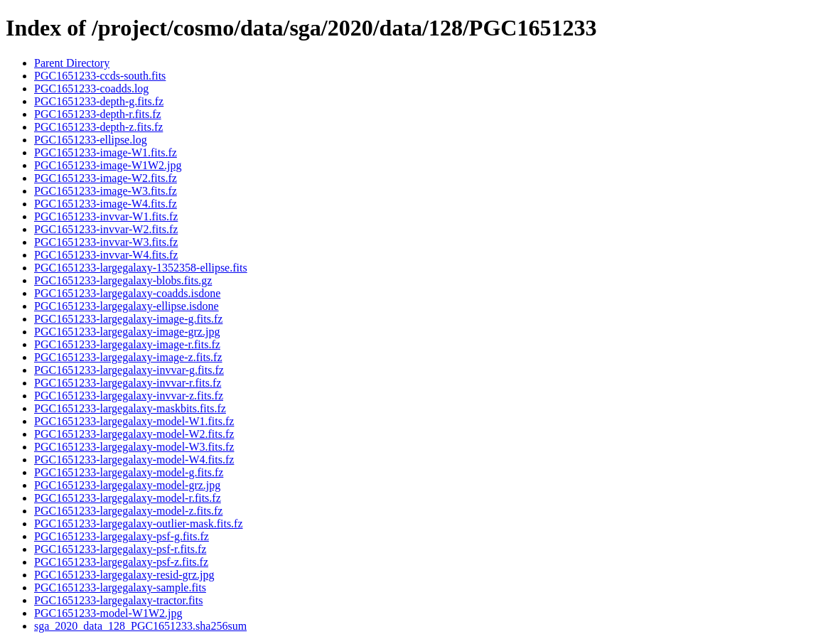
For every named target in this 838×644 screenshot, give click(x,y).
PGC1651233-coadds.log (91, 88)
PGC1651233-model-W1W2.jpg (108, 613)
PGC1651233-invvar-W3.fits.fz (106, 242)
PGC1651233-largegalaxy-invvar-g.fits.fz (129, 370)
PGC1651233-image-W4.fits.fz (106, 204)
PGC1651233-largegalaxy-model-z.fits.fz (128, 511)
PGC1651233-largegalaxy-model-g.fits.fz (129, 472)
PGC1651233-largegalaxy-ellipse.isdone (127, 306)
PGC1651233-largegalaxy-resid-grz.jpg (124, 575)
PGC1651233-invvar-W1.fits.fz (106, 216)
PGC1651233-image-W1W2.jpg (108, 165)
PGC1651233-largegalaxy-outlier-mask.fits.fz (139, 524)
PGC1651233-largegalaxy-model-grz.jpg (127, 485)
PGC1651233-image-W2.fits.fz (106, 178)
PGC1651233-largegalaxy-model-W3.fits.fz (134, 447)
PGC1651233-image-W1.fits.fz (106, 152)
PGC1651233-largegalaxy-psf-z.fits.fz (121, 562)
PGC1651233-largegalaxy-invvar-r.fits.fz (128, 383)
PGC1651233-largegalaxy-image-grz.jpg (127, 332)
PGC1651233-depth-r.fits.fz (98, 114)
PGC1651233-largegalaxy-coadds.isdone (127, 293)
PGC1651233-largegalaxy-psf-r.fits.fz (120, 549)
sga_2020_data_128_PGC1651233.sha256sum (140, 626)
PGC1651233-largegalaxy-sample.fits (120, 587)
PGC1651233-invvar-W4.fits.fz (106, 255)
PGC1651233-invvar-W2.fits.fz (106, 229)
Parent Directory (72, 63)
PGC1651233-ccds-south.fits (100, 76)
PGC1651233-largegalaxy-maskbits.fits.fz (130, 408)
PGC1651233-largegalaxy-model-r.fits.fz (128, 498)
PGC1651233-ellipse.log (91, 140)
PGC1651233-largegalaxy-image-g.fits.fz (128, 319)
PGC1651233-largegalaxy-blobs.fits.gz (123, 280)
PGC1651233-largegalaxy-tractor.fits (118, 600)
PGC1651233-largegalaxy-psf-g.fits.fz (122, 536)
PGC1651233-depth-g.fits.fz (99, 101)
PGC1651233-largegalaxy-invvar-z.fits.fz (129, 396)
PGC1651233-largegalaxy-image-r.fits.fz (127, 344)
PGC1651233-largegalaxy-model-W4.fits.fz (134, 460)
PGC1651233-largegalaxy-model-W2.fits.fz (134, 434)
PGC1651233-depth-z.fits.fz (98, 127)
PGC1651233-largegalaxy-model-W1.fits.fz (134, 421)
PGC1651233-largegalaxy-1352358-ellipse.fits (141, 268)
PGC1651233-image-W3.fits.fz (106, 191)
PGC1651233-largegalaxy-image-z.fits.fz (128, 357)
